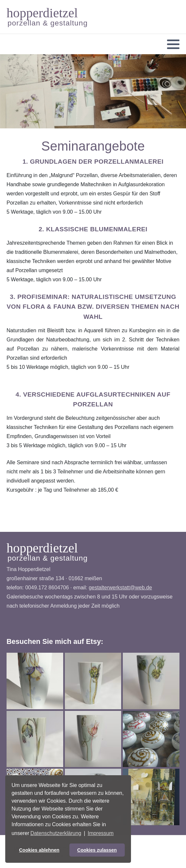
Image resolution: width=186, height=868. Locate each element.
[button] (173, 44)
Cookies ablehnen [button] (39, 850)
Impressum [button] (101, 833)
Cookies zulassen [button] (97, 850)
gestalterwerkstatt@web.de (120, 588)
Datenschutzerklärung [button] (56, 833)
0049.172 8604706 (47, 588)
